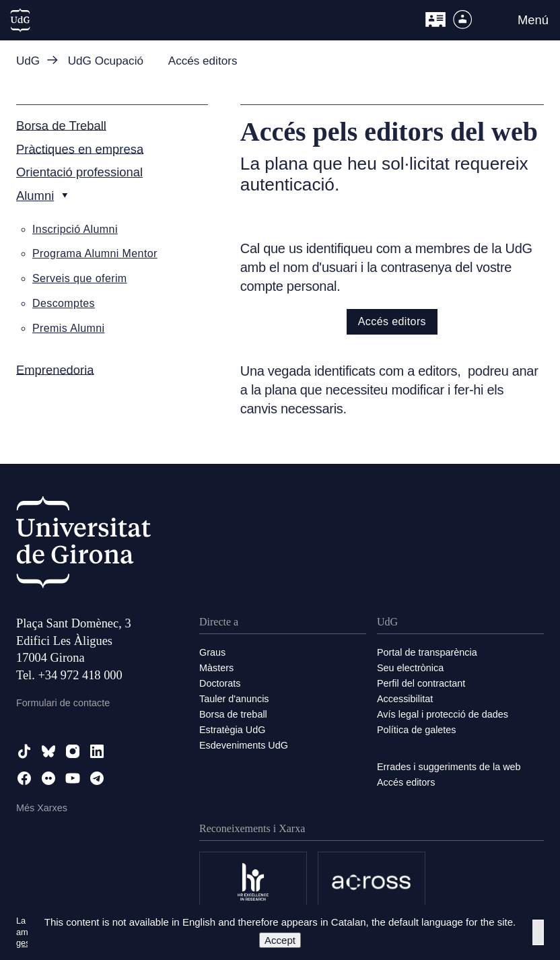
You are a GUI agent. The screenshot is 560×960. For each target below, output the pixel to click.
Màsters (216, 668)
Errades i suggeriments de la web (449, 767)
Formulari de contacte (63, 703)
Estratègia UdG (232, 730)
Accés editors (392, 321)
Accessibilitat (405, 699)
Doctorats (220, 683)
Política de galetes (417, 730)
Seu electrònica (410, 668)
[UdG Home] (20, 20)
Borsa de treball (233, 714)
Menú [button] (533, 20)
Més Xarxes (42, 808)
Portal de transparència (427, 652)
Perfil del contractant (421, 683)
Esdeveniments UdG (244, 745)
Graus (212, 652)
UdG (28, 61)
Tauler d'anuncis (234, 699)
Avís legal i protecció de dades (443, 714)
